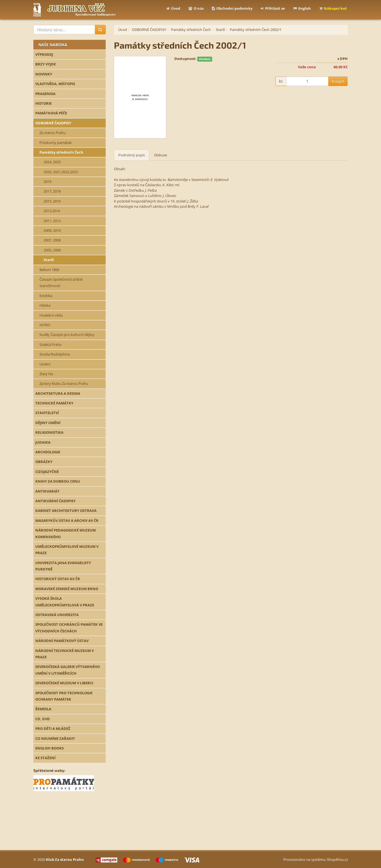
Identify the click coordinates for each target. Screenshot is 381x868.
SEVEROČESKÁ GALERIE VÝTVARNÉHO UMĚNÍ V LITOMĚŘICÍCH (68, 670)
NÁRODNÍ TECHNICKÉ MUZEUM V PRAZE (65, 654)
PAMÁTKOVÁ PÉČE (51, 113)
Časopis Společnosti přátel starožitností (61, 282)
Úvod (173, 8)
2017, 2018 (52, 191)
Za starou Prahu (53, 133)
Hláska (45, 305)
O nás (196, 8)
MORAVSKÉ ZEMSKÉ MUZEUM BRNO (67, 589)
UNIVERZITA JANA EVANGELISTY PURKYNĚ (63, 566)
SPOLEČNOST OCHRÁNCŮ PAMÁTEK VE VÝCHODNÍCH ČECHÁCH (69, 628)
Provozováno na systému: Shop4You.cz (316, 859)
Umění (45, 364)
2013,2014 (52, 211)
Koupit (338, 81)
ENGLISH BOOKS (50, 748)
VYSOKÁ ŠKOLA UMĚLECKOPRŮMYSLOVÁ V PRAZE (65, 602)
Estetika (46, 296)
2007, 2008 (52, 240)
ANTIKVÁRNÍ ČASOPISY (55, 501)
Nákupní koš (333, 8)
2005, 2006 (52, 250)
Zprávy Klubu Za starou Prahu (64, 383)
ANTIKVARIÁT (47, 491)
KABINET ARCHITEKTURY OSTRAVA (66, 511)
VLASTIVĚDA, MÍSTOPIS (55, 84)
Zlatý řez (46, 374)
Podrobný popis (132, 155)
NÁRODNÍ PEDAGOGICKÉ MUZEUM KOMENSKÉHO (66, 533)
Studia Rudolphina (55, 354)
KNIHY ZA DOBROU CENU (58, 481)
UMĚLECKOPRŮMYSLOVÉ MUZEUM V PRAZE (67, 550)
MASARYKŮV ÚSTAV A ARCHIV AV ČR (67, 520)
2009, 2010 (52, 230)
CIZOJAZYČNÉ (47, 472)
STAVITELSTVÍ (47, 413)
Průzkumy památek (56, 143)
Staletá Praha (50, 344)
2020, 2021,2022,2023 (61, 172)
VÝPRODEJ (44, 54)
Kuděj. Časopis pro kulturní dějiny (67, 335)
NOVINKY (44, 74)
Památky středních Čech (61, 152)
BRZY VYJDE (46, 64)
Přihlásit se (273, 8)
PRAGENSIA (45, 94)
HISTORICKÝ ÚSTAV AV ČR (58, 579)
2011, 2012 (52, 221)
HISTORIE (43, 103)
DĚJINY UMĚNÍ (48, 423)
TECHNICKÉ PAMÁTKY (54, 403)
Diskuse (161, 155)
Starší (49, 260)
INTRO (45, 325)
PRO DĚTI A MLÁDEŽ (53, 728)
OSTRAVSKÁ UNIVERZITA (57, 615)
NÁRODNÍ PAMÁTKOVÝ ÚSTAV (62, 641)
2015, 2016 (52, 201)
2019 (47, 182)
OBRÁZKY (44, 462)
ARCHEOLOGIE (48, 452)
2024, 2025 (52, 162)
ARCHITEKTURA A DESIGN (58, 393)
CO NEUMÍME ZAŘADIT (55, 738)
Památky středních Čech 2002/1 (256, 30)
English (302, 8)
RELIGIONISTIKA (49, 432)
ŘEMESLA (43, 709)
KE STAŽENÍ (45, 758)
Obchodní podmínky (232, 8)
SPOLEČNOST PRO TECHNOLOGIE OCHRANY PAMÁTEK (64, 696)
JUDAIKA (43, 442)
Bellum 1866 (49, 270)
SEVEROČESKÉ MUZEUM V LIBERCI (64, 683)
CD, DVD (43, 719)
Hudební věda (51, 315)
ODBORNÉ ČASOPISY (53, 123)
